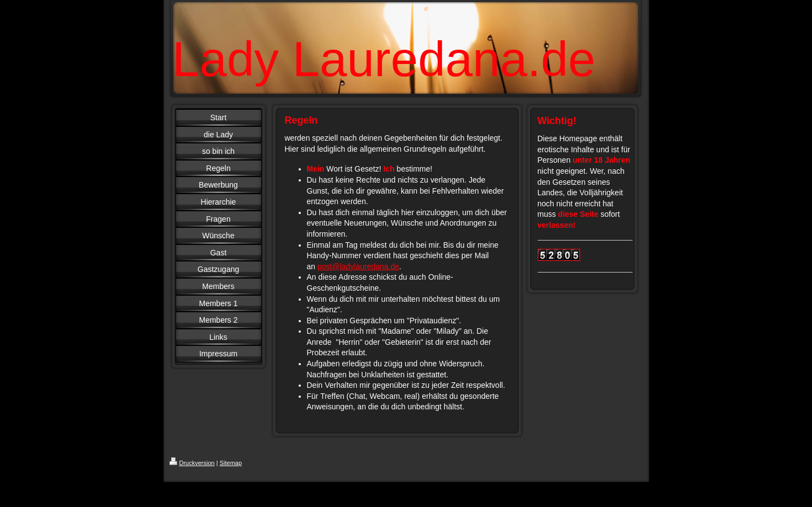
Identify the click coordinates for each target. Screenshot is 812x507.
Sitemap (231, 463)
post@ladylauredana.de (358, 266)
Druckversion (192, 463)
